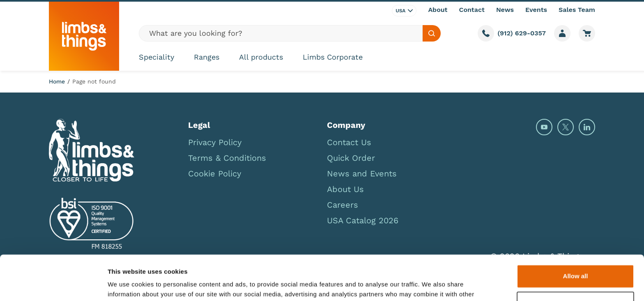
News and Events (362, 174)
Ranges (207, 57)
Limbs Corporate (333, 57)
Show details (127, 285)
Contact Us (349, 142)
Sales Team (577, 10)
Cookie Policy (215, 174)
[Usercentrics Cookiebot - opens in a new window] (53, 285)
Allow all (576, 234)
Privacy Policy (215, 142)
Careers (343, 205)
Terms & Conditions (227, 158)
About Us (345, 189)
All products (261, 57)
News (505, 10)
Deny (576, 261)
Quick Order (351, 158)
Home (57, 81)
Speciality (156, 57)
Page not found (94, 81)
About (438, 10)
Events (536, 10)
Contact (472, 10)
